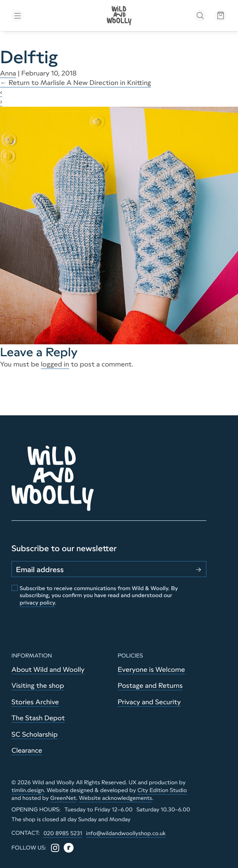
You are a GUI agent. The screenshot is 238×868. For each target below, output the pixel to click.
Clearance (27, 751)
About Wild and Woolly (48, 670)
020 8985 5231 (63, 833)
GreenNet (63, 798)
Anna (8, 73)
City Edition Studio (162, 790)
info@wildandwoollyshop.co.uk (126, 833)
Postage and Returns (150, 686)
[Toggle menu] (46, 16)
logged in (55, 364)
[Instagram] (55, 848)
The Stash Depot (38, 718)
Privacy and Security (149, 702)
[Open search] (200, 15)
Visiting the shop (38, 686)
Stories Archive (35, 702)
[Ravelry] (69, 848)
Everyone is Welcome (151, 670)
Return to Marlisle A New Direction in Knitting (75, 83)
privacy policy (37, 603)
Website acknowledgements (116, 798)
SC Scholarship (35, 735)
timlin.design (28, 790)
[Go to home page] (119, 16)
